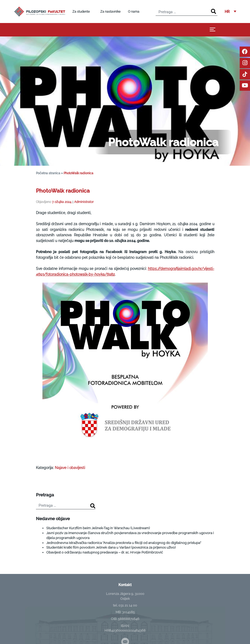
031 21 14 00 (128, 605)
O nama (134, 12)
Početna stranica (48, 173)
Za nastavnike (110, 12)
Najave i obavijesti (70, 468)
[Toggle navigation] (213, 29)
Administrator (84, 202)
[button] (230, 12)
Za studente (81, 12)
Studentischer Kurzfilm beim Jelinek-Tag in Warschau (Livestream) (98, 528)
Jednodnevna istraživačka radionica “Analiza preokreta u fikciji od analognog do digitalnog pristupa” (124, 543)
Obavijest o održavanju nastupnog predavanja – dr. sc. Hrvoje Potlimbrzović (105, 552)
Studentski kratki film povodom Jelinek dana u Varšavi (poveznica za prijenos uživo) (111, 547)
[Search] (213, 12)
